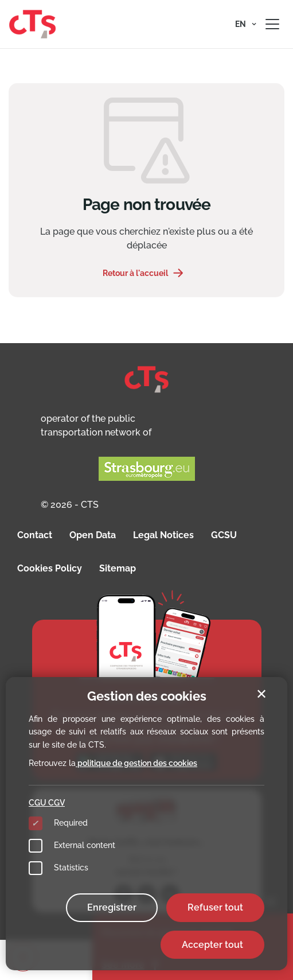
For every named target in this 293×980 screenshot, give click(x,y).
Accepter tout (212, 945)
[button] (246, 24)
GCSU (224, 535)
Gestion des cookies (147, 696)
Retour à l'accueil (135, 273)
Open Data (93, 535)
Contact (35, 535)
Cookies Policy (50, 568)
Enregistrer (112, 907)
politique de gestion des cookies (136, 763)
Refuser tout (215, 907)
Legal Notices (163, 535)
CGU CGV (47, 803)
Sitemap (118, 568)
